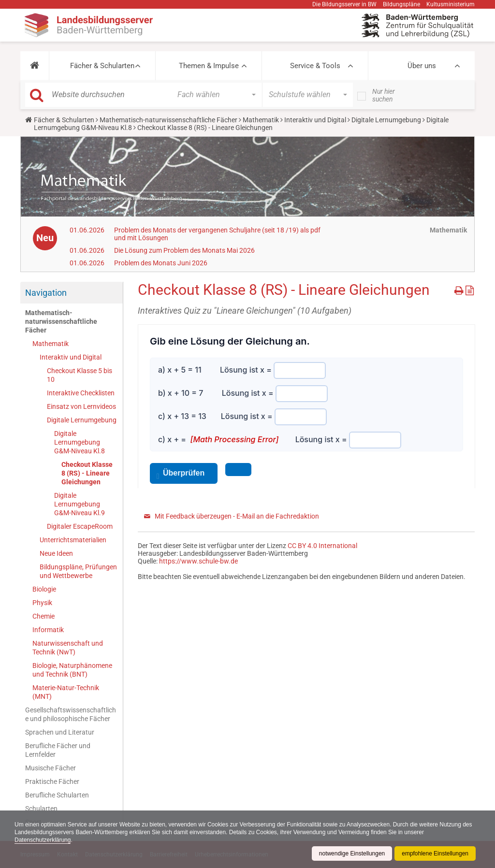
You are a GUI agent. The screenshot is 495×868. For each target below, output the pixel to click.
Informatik (48, 630)
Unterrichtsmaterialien (73, 540)
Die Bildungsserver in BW (344, 4)
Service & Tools (315, 66)
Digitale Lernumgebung (386, 120)
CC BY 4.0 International (322, 546)
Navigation (46, 293)
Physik (42, 603)
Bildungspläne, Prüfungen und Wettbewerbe (78, 571)
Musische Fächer (51, 768)
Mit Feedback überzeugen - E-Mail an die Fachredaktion (237, 516)
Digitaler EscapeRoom (80, 526)
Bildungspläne (401, 4)
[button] (35, 66)
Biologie (44, 589)
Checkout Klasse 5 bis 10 (80, 375)
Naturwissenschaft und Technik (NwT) (68, 648)
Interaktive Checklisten (81, 393)
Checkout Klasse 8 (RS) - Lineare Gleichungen (87, 473)
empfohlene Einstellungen (435, 854)
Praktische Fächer (52, 781)
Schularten (41, 809)
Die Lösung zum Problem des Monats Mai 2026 (184, 250)
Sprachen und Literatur (60, 732)
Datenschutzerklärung (43, 840)
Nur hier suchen (384, 95)
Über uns (422, 66)
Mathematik (261, 120)
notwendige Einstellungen (352, 854)
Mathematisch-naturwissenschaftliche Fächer (168, 120)
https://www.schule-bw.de (198, 561)
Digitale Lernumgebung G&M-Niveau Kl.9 (80, 504)
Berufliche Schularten (57, 795)
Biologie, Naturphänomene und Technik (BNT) (72, 670)
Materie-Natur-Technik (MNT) (66, 692)
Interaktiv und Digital (315, 120)
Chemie (44, 616)
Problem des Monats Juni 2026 (161, 263)
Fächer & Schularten (102, 66)
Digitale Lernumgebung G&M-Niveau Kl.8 (80, 442)
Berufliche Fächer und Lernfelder (58, 750)
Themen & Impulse (209, 66)
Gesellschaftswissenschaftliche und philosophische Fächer (71, 714)
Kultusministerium (451, 4)
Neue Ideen (56, 553)
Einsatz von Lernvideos (81, 406)
